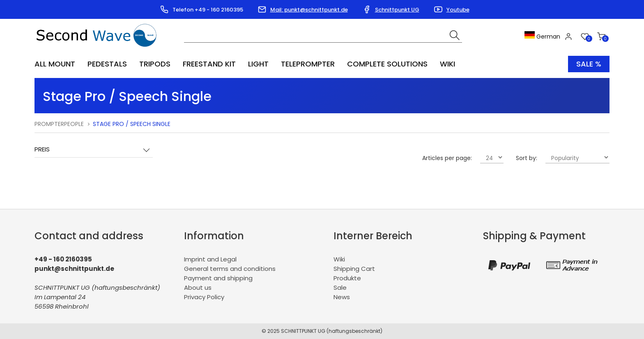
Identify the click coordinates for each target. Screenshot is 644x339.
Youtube (458, 10)
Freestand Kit (209, 64)
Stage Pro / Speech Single (132, 124)
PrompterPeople (59, 124)
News (342, 297)
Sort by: (527, 158)
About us (198, 287)
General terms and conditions (230, 269)
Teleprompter (308, 64)
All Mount (55, 64)
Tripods (155, 64)
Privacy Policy (204, 297)
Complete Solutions (387, 64)
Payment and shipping (218, 278)
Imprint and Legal (210, 259)
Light (258, 64)
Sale (340, 287)
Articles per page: (447, 158)
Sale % (589, 64)
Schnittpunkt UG (397, 10)
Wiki (447, 64)
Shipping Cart (354, 269)
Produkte (347, 278)
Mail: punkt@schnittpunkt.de (309, 10)
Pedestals (107, 64)
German (542, 37)
